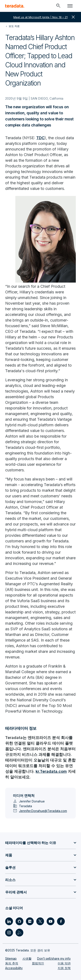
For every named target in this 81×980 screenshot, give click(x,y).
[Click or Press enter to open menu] (70, 6)
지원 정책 (64, 968)
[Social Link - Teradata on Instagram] (9, 933)
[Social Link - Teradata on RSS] (19, 933)
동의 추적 (12, 963)
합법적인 (38, 963)
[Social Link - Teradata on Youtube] (51, 921)
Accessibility (14, 968)
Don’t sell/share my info (54, 958)
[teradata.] (15, 6)
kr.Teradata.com (51, 771)
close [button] (73, 17)
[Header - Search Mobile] (58, 6)
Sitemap (11, 958)
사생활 (27, 958)
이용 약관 (64, 963)
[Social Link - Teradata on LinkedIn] (9, 921)
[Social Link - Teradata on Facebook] (61, 921)
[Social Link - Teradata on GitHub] (19, 921)
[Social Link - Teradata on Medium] (30, 921)
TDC (40, 138)
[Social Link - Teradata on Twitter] (40, 921)
